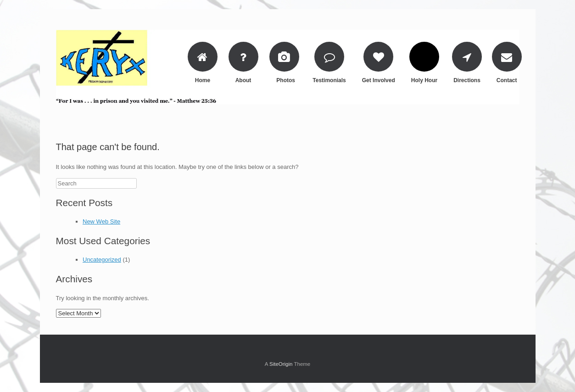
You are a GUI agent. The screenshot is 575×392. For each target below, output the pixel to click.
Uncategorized (102, 260)
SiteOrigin (281, 364)
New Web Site (101, 221)
